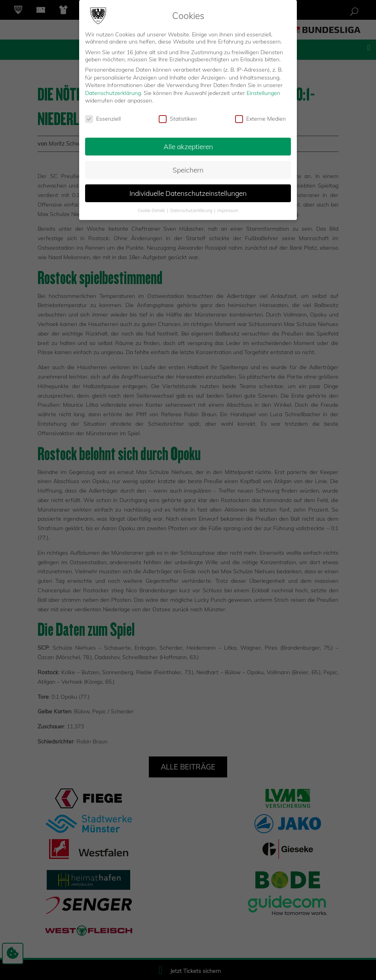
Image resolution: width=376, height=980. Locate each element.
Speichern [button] (188, 170)
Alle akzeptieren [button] (188, 146)
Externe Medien (260, 119)
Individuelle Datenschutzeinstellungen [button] (188, 193)
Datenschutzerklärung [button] (192, 210)
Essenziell (103, 119)
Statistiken (178, 119)
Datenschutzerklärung (113, 93)
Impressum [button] (228, 210)
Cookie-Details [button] (152, 210)
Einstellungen (263, 93)
